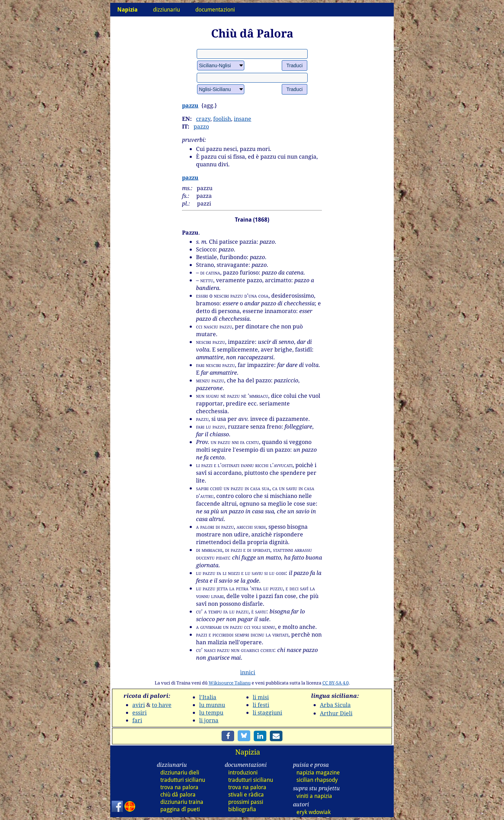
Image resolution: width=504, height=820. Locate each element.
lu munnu (212, 705)
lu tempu (211, 713)
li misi (261, 697)
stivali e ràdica (246, 795)
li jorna (209, 720)
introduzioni (243, 773)
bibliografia (242, 809)
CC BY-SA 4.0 (335, 683)
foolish (222, 119)
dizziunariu (166, 10)
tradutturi (183, 780)
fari (137, 720)
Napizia (248, 752)
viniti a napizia (314, 796)
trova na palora (179, 787)
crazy (203, 119)
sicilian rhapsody (317, 780)
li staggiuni (267, 713)
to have (162, 705)
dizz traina (182, 802)
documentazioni (215, 10)
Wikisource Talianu (230, 683)
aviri (139, 705)
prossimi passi (246, 802)
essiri (139, 713)
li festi (261, 705)
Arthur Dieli (336, 713)
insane (243, 119)
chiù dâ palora (178, 795)
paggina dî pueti (180, 809)
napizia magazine (318, 773)
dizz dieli (180, 773)
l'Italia (208, 697)
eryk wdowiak (314, 812)
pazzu (190, 105)
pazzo (201, 126)
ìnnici (248, 672)
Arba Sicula (335, 705)
